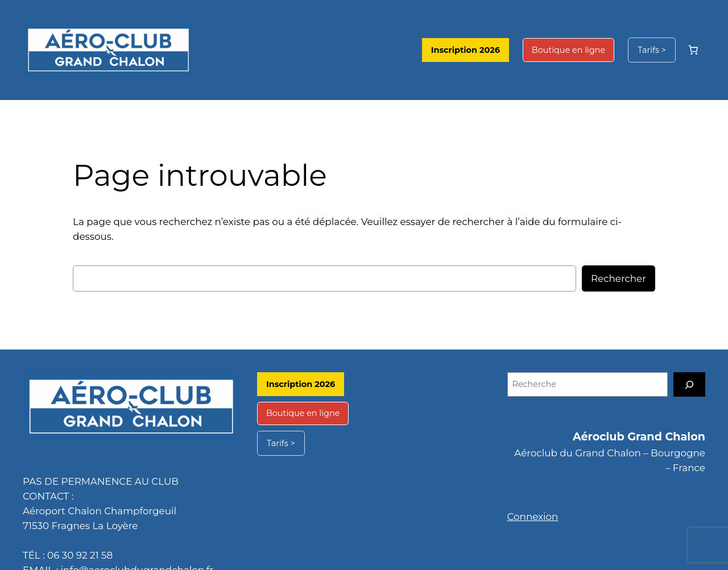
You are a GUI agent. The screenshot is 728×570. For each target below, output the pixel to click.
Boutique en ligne (575, 50)
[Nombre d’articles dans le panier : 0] (693, 50)
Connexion (530, 502)
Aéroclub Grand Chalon (644, 422)
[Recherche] (689, 370)
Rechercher (621, 263)
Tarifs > (653, 50)
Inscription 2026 (481, 50)
